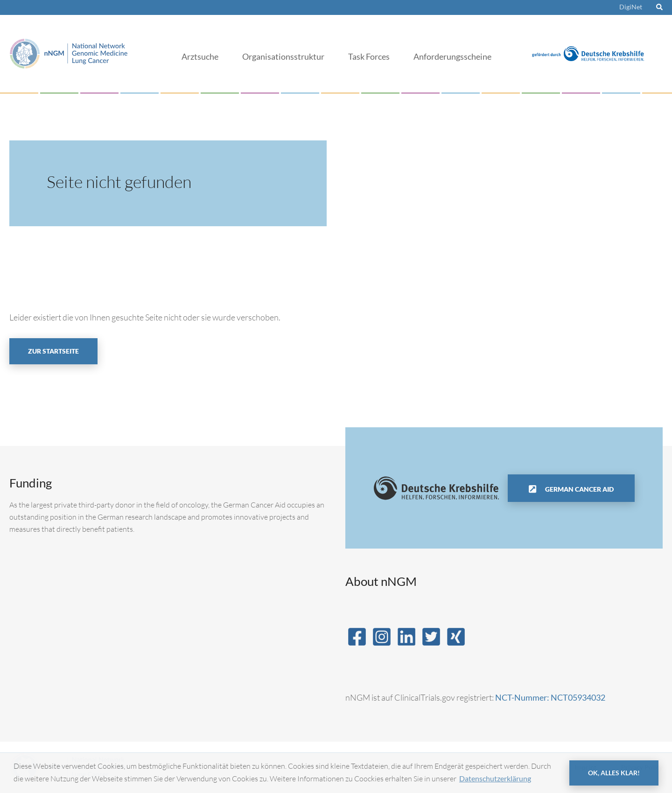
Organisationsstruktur (283, 56)
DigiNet (631, 7)
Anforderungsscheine (452, 56)
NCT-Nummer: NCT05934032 (550, 697)
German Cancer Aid (579, 489)
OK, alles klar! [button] (614, 773)
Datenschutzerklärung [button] (495, 778)
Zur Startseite (53, 351)
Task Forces (369, 56)
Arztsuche (200, 56)
